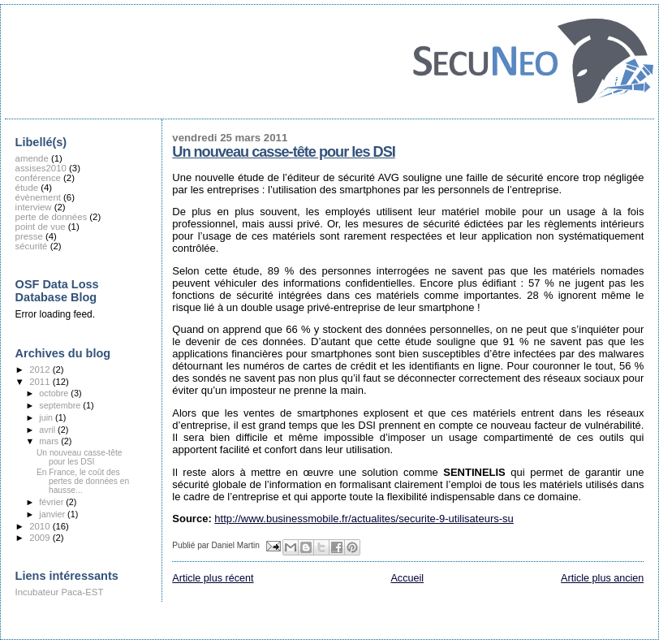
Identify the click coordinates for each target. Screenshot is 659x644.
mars (50, 441)
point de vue (41, 227)
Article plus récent (213, 578)
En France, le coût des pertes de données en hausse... (83, 481)
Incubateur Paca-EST (60, 592)
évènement (38, 197)
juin (47, 417)
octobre (55, 393)
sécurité (32, 246)
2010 (41, 526)
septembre (61, 405)
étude (27, 188)
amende (32, 158)
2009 (41, 538)
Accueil (407, 578)
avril (48, 430)
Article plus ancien (602, 578)
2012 (41, 370)
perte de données (52, 217)
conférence (38, 178)
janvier (53, 514)
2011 (41, 382)
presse (29, 236)
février (52, 502)
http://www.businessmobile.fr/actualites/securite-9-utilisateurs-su (364, 519)
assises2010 (41, 168)
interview (34, 207)
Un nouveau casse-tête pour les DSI (283, 152)
